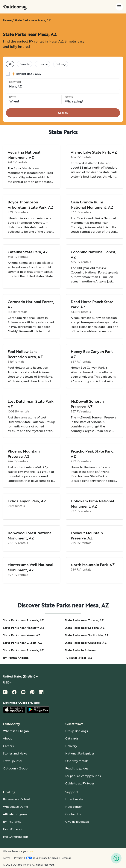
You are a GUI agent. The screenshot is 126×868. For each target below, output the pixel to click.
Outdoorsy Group (15, 768)
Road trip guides (77, 768)
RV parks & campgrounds (83, 776)
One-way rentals (77, 761)
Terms (7, 858)
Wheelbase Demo (16, 807)
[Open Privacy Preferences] (42, 858)
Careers (8, 746)
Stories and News (15, 753)
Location (15, 82)
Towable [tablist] (43, 64)
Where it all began (16, 731)
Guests (69, 97)
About (7, 738)
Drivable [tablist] (25, 64)
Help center (74, 807)
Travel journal (13, 761)
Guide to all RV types (80, 783)
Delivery (71, 746)
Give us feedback (77, 822)
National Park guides (80, 753)
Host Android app (15, 837)
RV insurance (12, 822)
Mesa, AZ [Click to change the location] (15, 86)
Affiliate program (15, 814)
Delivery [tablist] (61, 64)
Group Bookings (77, 731)
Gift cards (72, 738)
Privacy (18, 858)
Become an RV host (17, 799)
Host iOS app (12, 829)
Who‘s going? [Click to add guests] (74, 101)
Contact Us (73, 814)
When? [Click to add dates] (14, 101)
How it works (74, 799)
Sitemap (67, 858)
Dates (13, 97)
